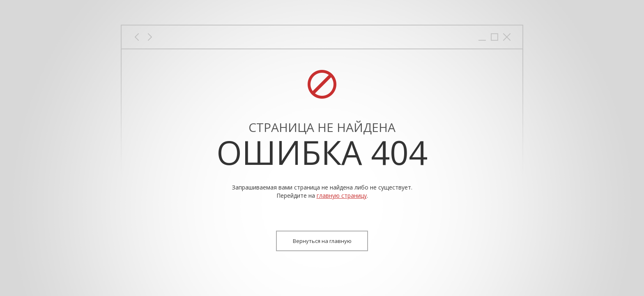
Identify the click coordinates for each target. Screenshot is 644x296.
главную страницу (342, 195)
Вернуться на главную (322, 241)
